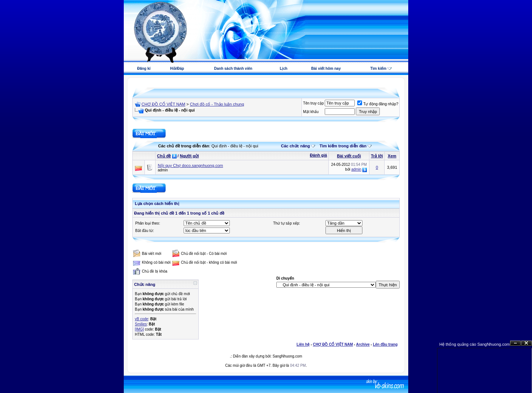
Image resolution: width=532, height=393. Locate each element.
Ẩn (515, 343)
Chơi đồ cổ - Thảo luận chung (217, 104)
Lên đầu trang (385, 344)
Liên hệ (303, 344)
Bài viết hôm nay (326, 69)
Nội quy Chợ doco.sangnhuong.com (190, 165)
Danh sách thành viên (233, 69)
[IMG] (139, 329)
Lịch (284, 69)
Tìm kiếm (378, 69)
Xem (392, 156)
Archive (363, 344)
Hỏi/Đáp (177, 69)
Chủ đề (164, 156)
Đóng (526, 343)
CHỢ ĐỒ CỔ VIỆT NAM (163, 104)
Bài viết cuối (349, 156)
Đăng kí (144, 69)
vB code (141, 319)
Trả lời (377, 156)
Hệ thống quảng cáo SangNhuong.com (475, 344)
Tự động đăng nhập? (378, 104)
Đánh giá (318, 155)
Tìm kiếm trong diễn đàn (343, 146)
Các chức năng (295, 146)
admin (163, 170)
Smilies (141, 324)
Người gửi (190, 156)
